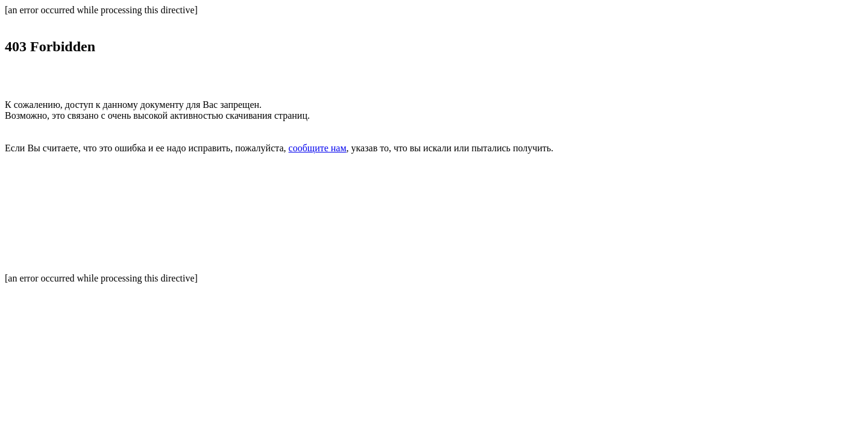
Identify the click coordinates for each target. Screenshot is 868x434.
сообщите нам (318, 148)
